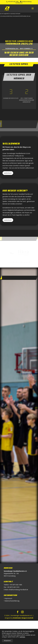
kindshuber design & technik (23, 618)
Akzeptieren (7, 641)
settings (22, 637)
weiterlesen (8, 173)
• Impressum (8, 598)
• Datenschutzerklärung (12, 601)
